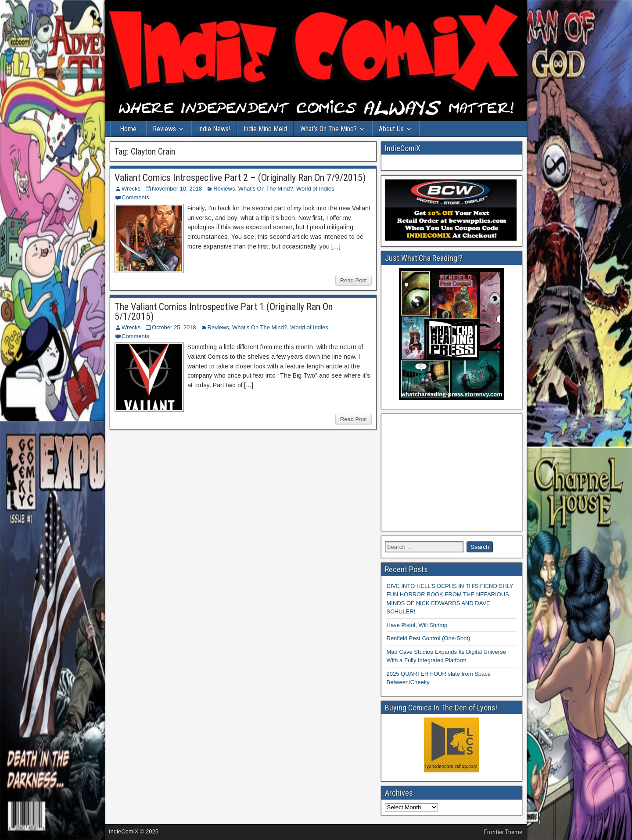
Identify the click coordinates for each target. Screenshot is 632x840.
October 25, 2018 (174, 327)
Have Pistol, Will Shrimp (417, 625)
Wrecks (131, 189)
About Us (391, 129)
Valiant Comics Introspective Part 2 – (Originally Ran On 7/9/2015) (240, 178)
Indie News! (214, 129)
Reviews (164, 129)
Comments (135, 197)
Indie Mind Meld (265, 129)
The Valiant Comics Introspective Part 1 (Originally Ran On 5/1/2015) (224, 312)
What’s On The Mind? (329, 129)
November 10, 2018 (177, 189)
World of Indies (315, 189)
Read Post (354, 280)
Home (128, 129)
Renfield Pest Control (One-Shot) (429, 638)
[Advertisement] (452, 472)
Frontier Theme (503, 832)
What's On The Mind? (266, 189)
